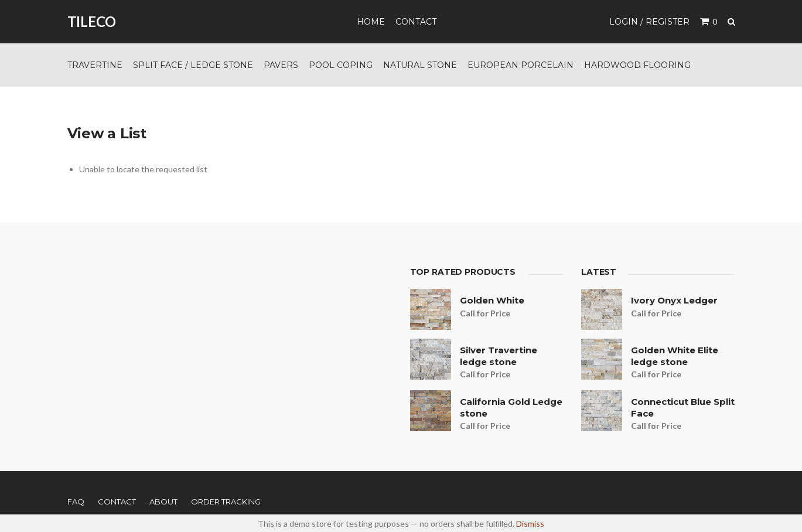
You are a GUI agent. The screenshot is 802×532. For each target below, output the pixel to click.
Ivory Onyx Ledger (674, 300)
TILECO (92, 21)
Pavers (281, 65)
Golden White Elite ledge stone (675, 356)
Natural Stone (420, 65)
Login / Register (649, 22)
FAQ (76, 502)
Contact (416, 22)
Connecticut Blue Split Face (683, 407)
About (163, 502)
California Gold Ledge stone (511, 407)
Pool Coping (341, 65)
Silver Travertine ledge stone (499, 356)
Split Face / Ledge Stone (193, 65)
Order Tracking (226, 502)
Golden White (492, 300)
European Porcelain (521, 65)
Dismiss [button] (530, 524)
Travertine (95, 65)
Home (371, 22)
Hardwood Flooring (637, 65)
